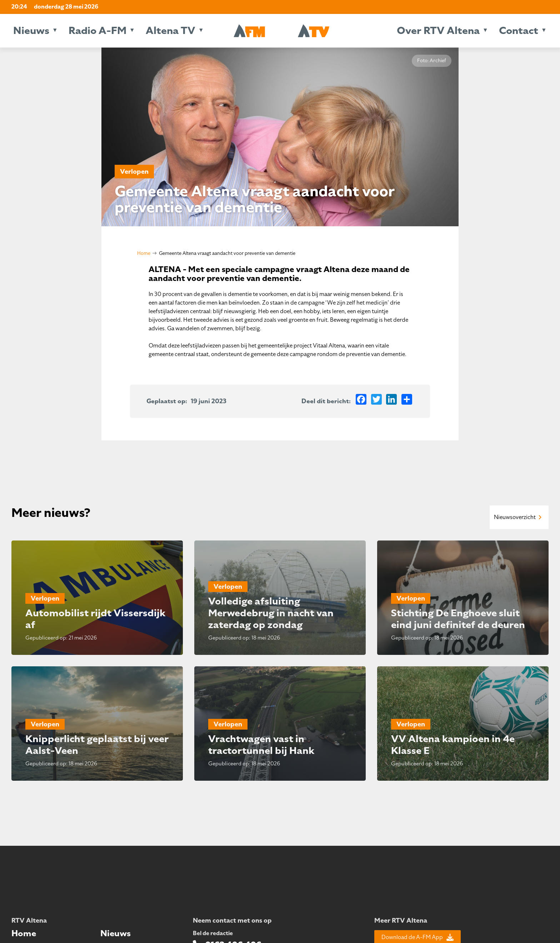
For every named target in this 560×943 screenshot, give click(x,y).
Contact (519, 31)
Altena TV (171, 31)
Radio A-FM (97, 31)
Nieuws (31, 31)
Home (144, 253)
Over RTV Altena (438, 31)
